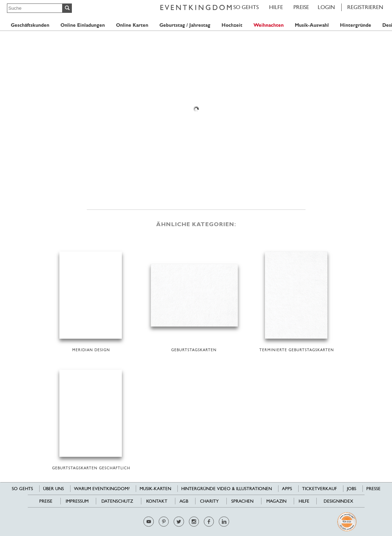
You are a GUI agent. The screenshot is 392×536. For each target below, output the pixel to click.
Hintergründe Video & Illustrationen (227, 489)
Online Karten (132, 25)
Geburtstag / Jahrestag (185, 25)
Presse (373, 489)
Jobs (352, 489)
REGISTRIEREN (365, 7)
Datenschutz (117, 501)
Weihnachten (269, 25)
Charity (209, 501)
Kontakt (157, 501)
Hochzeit (232, 25)
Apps (287, 489)
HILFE (276, 7)
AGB (184, 501)
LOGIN (326, 7)
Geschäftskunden (30, 25)
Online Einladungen (83, 25)
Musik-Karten (155, 489)
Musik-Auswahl (312, 25)
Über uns (53, 489)
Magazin (276, 501)
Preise (301, 7)
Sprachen (242, 501)
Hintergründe (356, 25)
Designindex (338, 501)
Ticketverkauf (319, 489)
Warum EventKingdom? (102, 489)
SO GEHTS (246, 7)
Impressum (77, 501)
